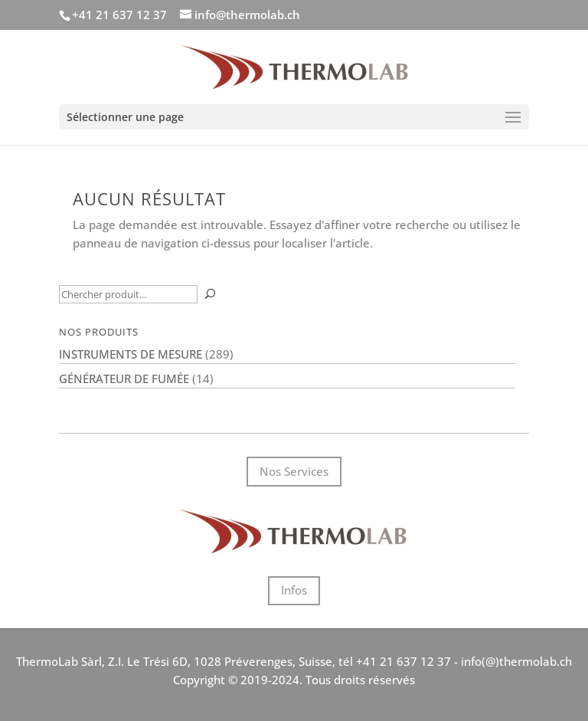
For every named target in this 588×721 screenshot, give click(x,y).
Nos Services (294, 471)
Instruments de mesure (131, 354)
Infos (294, 590)
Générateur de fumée (124, 379)
